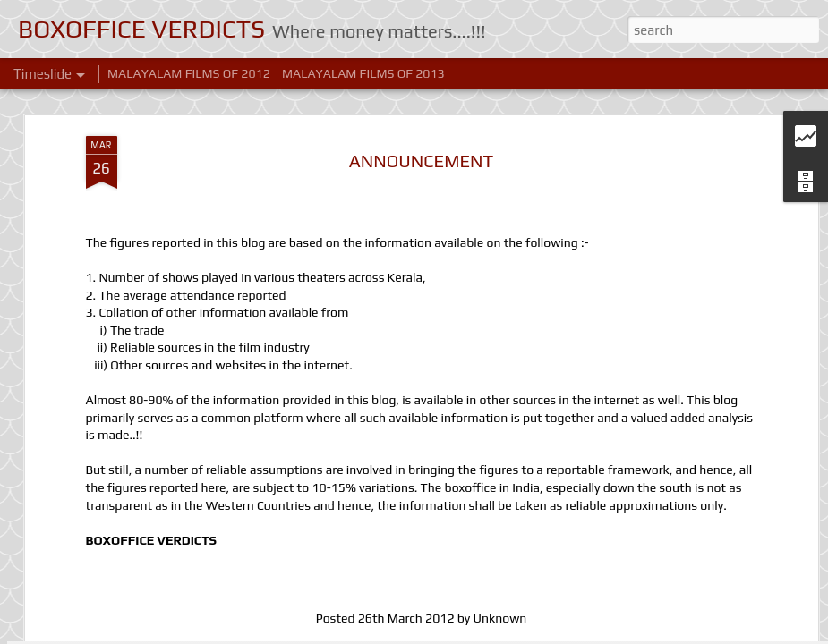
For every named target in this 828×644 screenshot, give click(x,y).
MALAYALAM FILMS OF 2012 (189, 73)
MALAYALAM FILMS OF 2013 (363, 73)
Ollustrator (437, 634)
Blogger (536, 634)
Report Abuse (588, 634)
